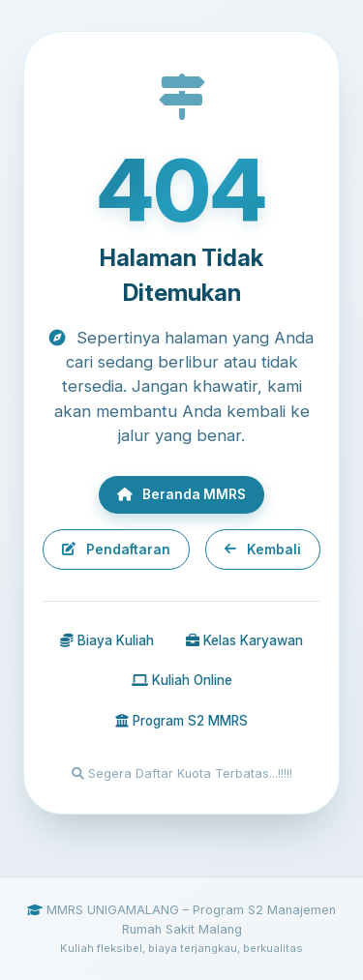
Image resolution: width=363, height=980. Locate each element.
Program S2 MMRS (181, 721)
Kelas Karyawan (244, 640)
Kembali (262, 549)
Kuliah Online (182, 680)
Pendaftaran (116, 549)
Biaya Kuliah (107, 640)
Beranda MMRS (181, 494)
